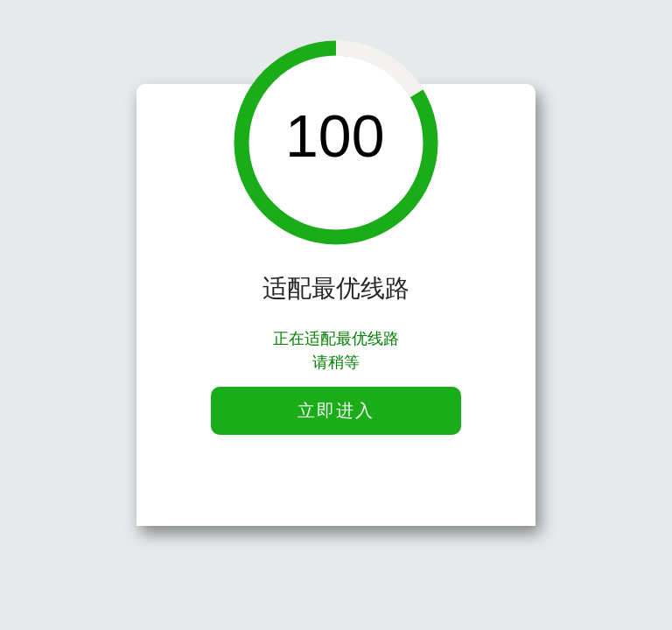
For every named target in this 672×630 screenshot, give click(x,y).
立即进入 (336, 410)
